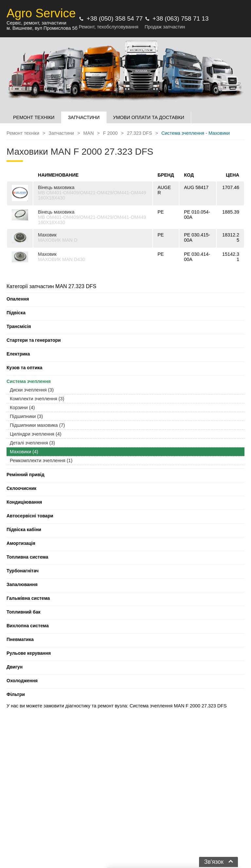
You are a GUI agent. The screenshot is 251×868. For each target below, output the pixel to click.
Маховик (47, 235)
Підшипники (26, 416)
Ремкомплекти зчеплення (41, 460)
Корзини (22, 408)
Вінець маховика (56, 187)
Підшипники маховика (37, 425)
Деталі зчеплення (32, 443)
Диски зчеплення (32, 390)
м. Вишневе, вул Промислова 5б (42, 28)
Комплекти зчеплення (37, 399)
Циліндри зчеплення (36, 434)
